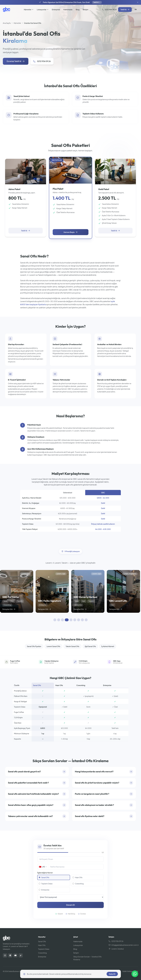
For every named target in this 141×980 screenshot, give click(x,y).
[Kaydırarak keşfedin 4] (67, 620)
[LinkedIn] (10, 955)
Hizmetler (29, 9)
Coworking (78, 884)
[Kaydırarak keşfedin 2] (59, 620)
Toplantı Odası (46, 884)
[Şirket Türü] (70, 897)
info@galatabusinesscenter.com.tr (123, 945)
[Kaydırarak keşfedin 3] (62, 620)
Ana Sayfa (7, 23)
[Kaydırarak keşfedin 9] (86, 620)
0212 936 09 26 (109, 9)
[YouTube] (15, 955)
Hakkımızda (68, 9)
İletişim (86, 9)
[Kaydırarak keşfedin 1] (55, 620)
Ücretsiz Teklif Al (16, 61)
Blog (78, 9)
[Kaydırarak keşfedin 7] (79, 620)
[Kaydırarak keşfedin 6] (75, 620)
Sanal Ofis (44, 877)
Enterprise (56, 9)
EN (136, 9)
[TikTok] (21, 955)
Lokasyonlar (43, 9)
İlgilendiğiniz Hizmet (45, 873)
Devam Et (71, 905)
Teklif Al (97, 2)
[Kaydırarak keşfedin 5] (71, 620)
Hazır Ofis (77, 877)
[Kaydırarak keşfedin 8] (82, 620)
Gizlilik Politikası (127, 971)
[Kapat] (138, 2)
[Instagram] (5, 955)
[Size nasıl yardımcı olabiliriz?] (135, 974)
